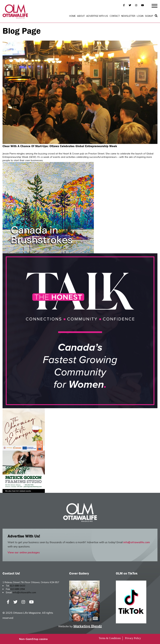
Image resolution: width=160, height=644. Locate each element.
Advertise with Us (97, 16)
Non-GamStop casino (33, 639)
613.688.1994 (18, 589)
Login (140, 16)
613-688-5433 (17, 586)
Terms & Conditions (110, 638)
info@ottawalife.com (137, 542)
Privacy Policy (133, 638)
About (81, 16)
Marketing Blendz (88, 626)
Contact (115, 16)
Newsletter (128, 16)
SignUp (149, 16)
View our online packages (24, 552)
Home (72, 16)
